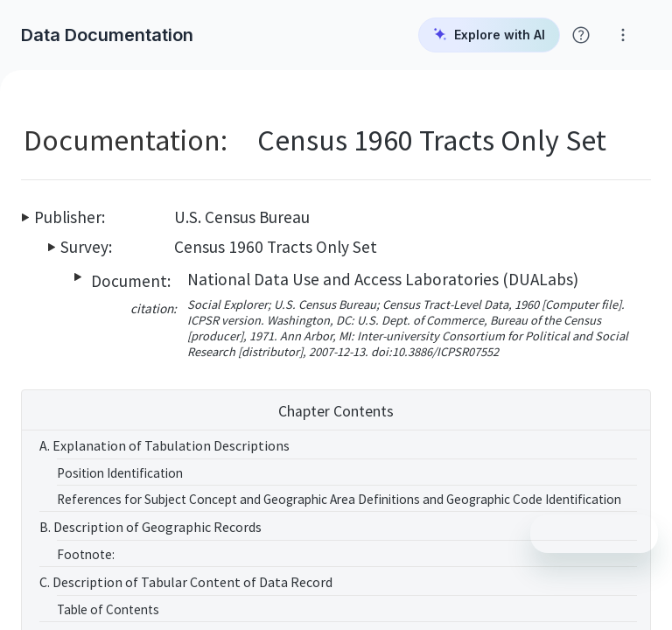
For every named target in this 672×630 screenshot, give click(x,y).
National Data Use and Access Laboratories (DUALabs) (383, 279)
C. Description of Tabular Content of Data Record (186, 582)
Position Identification (120, 473)
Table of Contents (108, 609)
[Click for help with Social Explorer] (581, 35)
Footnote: (86, 554)
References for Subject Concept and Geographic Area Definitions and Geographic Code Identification (339, 499)
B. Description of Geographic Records (150, 527)
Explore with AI (489, 35)
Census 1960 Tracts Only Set (276, 247)
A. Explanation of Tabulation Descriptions (164, 445)
